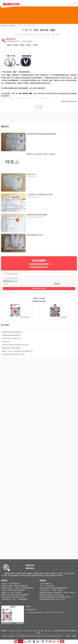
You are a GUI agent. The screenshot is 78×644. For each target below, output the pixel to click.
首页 (7, 25)
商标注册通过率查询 (39, 289)
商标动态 (13, 25)
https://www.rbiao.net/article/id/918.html (47, 93)
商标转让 (69, 78)
